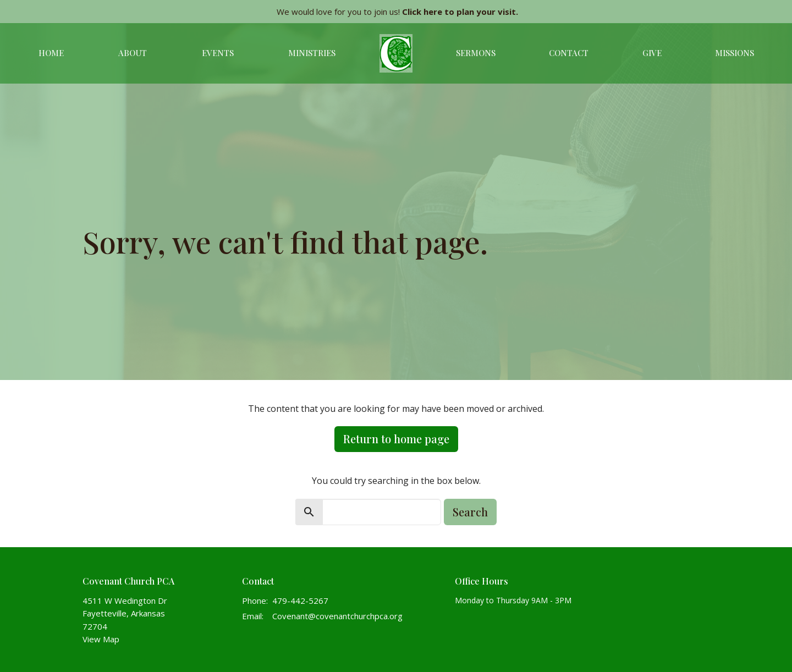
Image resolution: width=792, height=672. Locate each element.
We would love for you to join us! (397, 12)
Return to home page (396, 439)
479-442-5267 (300, 601)
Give (652, 53)
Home (51, 53)
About (133, 53)
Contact (569, 53)
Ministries (312, 53)
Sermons (476, 53)
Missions (735, 53)
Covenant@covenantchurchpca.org (337, 616)
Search (470, 512)
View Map (101, 639)
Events (218, 53)
